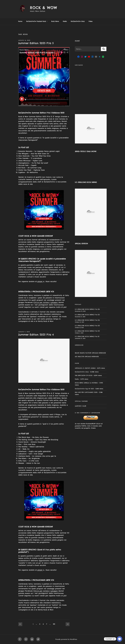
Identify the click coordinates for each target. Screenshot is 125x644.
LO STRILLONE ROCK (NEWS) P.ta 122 (87, 331)
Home (20, 21)
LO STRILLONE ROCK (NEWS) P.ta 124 (87, 320)
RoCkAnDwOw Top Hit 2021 (84, 389)
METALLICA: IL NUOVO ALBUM (85, 368)
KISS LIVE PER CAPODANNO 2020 (86, 392)
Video (91, 21)
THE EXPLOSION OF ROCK (84, 375)
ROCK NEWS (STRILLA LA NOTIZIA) (86, 383)
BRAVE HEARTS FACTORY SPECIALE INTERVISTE (90, 353)
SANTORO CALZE (81, 406)
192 (54, 624)
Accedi (77, 41)
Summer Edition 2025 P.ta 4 (36, 335)
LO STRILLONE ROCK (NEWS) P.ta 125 (87, 315)
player (40, 281)
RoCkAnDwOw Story (78, 21)
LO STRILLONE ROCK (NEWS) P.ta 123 (87, 326)
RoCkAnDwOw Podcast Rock (37, 21)
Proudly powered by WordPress (66, 639)
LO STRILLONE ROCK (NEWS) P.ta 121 (87, 336)
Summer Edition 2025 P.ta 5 (36, 43)
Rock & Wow (44, 8)
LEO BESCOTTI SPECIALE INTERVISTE (87, 357)
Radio (65, 21)
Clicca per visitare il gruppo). (46, 302)
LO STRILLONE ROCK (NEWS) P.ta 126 (87, 309)
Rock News (55, 21)
